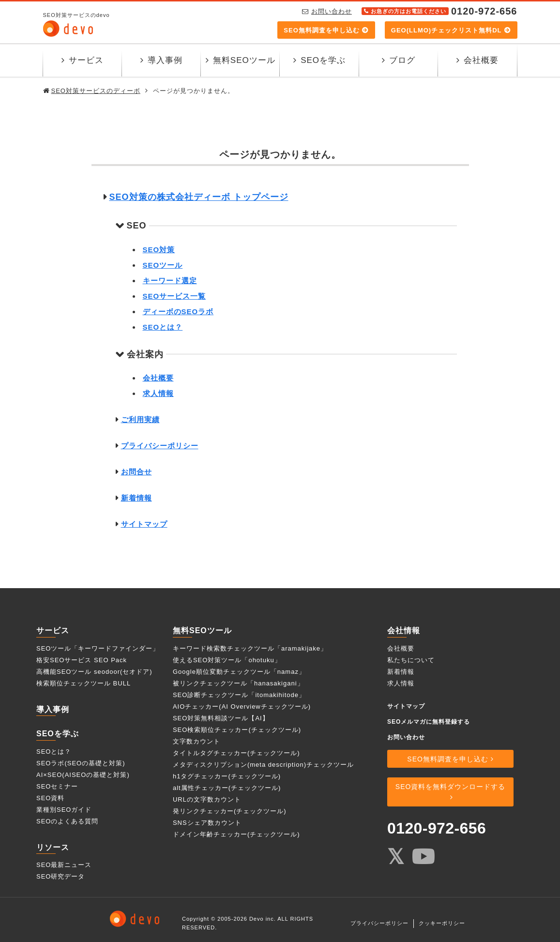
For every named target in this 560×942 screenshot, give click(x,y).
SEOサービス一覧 (174, 296)
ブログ (402, 60)
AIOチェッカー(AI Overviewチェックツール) (242, 706)
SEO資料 (50, 798)
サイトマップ (144, 524)
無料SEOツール (244, 60)
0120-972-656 (437, 828)
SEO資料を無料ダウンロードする (451, 787)
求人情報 (158, 393)
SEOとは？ (163, 327)
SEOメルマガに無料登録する (429, 722)
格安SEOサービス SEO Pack (82, 660)
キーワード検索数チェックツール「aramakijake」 (250, 648)
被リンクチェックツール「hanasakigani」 (238, 683)
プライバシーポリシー (160, 446)
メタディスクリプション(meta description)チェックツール (263, 765)
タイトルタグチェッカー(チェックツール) (236, 753)
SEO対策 (159, 250)
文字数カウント (197, 741)
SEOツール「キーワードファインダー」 (98, 648)
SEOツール (163, 265)
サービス (86, 60)
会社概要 (481, 60)
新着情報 (136, 498)
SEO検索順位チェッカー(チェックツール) (237, 730)
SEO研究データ (61, 877)
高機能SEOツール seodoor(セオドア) (94, 672)
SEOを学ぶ (323, 60)
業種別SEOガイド (64, 810)
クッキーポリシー (442, 923)
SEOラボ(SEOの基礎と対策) (81, 763)
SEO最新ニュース (64, 865)
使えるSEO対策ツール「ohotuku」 (227, 660)
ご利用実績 (140, 419)
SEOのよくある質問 (67, 821)
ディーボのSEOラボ (178, 311)
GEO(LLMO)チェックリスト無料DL (446, 30)
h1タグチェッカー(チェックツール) (227, 776)
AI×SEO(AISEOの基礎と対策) (83, 775)
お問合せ (136, 472)
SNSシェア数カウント (207, 823)
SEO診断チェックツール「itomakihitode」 (239, 695)
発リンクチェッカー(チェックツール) (230, 811)
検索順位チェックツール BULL (83, 683)
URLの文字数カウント (207, 799)
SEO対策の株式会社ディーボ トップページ (199, 197)
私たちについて (411, 660)
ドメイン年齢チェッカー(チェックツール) (236, 834)
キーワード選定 (170, 281)
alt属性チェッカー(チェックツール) (227, 788)
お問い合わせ (332, 11)
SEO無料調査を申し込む (321, 30)
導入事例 (165, 60)
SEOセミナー (57, 786)
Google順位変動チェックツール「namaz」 (239, 672)
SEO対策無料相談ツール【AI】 (221, 718)
